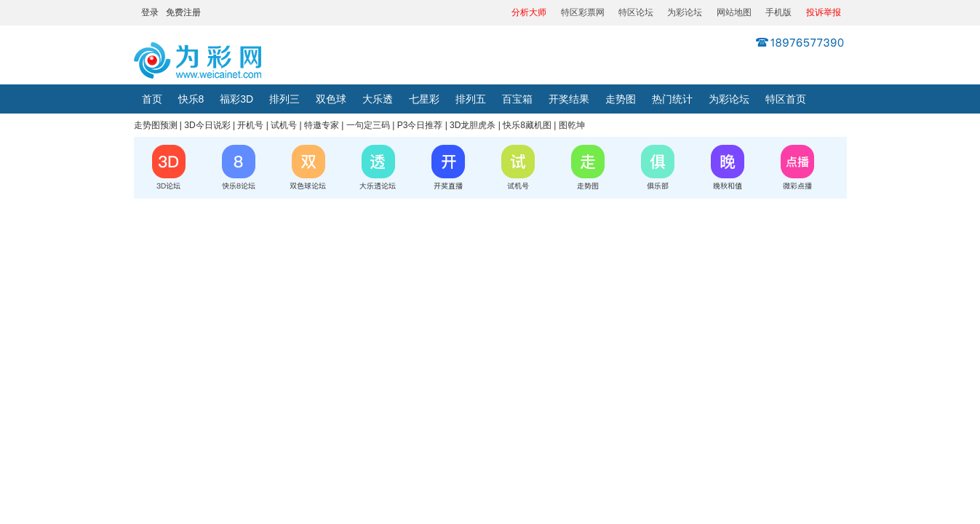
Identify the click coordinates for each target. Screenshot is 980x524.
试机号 (284, 125)
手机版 (778, 12)
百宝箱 (517, 99)
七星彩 (424, 99)
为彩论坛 (685, 12)
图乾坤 (572, 125)
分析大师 (529, 12)
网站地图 (734, 12)
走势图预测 (156, 125)
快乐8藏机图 (527, 125)
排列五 (471, 99)
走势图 (621, 99)
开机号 (250, 125)
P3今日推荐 (420, 125)
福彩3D (236, 99)
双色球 (331, 99)
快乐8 (191, 99)
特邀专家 (322, 125)
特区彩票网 (583, 12)
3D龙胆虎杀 (473, 125)
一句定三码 (368, 125)
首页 (152, 99)
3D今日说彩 (207, 125)
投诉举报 (824, 12)
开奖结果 (569, 99)
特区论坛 (636, 12)
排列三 (284, 99)
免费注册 (183, 12)
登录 (150, 12)
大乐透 (378, 99)
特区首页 (786, 99)
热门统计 (672, 99)
